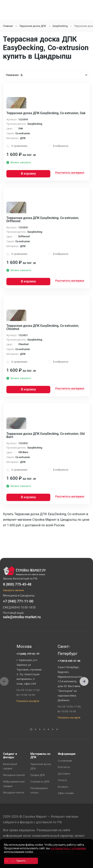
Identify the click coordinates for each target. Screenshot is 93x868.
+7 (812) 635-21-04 (69, 661)
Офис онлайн (66, 793)
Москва (24, 646)
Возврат (63, 787)
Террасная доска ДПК (33, 26)
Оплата (62, 780)
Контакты (64, 767)
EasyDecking (60, 26)
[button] (84, 681)
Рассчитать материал (70, 173)
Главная (8, 26)
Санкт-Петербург (68, 650)
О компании (65, 761)
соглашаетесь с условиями (68, 848)
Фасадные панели (14, 775)
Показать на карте (28, 701)
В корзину (28, 174)
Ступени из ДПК (40, 782)
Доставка (64, 774)
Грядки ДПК (38, 775)
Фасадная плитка (14, 793)
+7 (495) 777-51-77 (28, 654)
